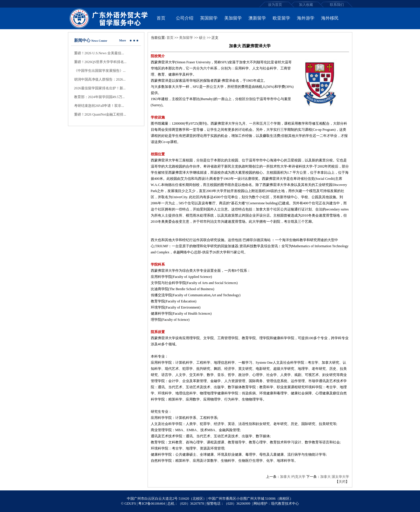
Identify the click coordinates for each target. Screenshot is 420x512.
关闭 (342, 482)
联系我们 (337, 5)
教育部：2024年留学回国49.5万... (99, 97)
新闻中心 (82, 40)
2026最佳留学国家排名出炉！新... (100, 88)
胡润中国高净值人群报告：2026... (100, 79)
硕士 (202, 38)
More (123, 40)
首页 (170, 38)
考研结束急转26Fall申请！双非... (99, 106)
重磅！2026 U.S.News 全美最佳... (99, 53)
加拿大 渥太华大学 (335, 477)
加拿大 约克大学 (293, 477)
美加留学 (186, 38)
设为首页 (275, 5)
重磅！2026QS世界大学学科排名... (100, 62)
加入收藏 (306, 5)
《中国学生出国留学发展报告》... (100, 71)
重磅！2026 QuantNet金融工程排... (100, 114)
